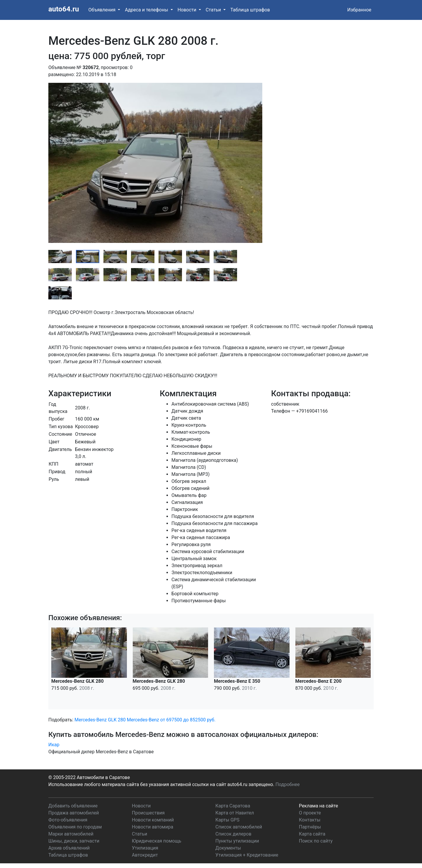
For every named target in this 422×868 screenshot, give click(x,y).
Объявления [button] (102, 10)
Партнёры (310, 827)
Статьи (139, 834)
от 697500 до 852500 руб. (188, 720)
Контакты (310, 820)
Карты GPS (227, 820)
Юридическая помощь (156, 841)
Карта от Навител (235, 813)
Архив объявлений (69, 848)
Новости (141, 806)
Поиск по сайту (316, 841)
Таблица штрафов (250, 10)
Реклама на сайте (318, 806)
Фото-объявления (68, 820)
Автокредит (145, 855)
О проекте (310, 813)
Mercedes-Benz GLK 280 (100, 720)
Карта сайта (312, 834)
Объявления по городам (75, 827)
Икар (54, 745)
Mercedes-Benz (143, 720)
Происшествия (148, 813)
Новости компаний (153, 820)
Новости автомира (153, 827)
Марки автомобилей (71, 834)
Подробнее (288, 784)
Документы (228, 848)
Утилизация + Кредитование (247, 855)
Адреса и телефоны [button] (147, 10)
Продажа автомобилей (74, 813)
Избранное (359, 10)
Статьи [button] (214, 10)
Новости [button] (188, 10)
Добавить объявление (73, 806)
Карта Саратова (233, 806)
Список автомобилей (239, 827)
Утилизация (145, 848)
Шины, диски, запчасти (74, 841)
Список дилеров (233, 834)
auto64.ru (64, 9)
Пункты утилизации (237, 841)
